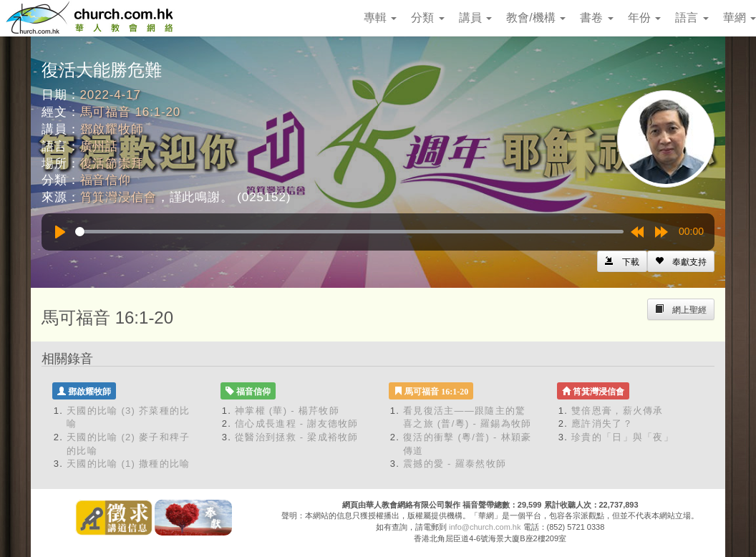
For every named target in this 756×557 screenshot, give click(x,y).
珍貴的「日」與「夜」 (622, 437)
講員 (475, 18)
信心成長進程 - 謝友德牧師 (297, 423)
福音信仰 (106, 180)
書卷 (596, 18)
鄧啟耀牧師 (112, 129)
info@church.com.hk (485, 527)
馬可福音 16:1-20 (131, 112)
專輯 (380, 18)
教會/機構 (536, 18)
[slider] (349, 232)
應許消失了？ (602, 423)
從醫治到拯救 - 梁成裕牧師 (297, 437)
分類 (427, 18)
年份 (644, 18)
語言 (692, 18)
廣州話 (100, 146)
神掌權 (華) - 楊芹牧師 (287, 411)
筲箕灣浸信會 (118, 197)
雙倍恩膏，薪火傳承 (617, 411)
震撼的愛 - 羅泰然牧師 (455, 464)
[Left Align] (681, 261)
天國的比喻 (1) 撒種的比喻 (129, 464)
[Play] (60, 232)
